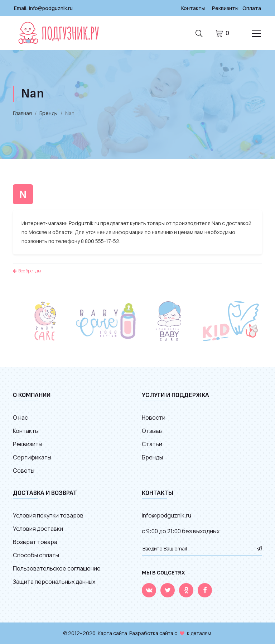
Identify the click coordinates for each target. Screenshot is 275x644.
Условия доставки (38, 529)
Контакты (193, 8)
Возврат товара (35, 542)
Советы (24, 471)
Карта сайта (112, 633)
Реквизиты (225, 8)
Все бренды (27, 271)
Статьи (152, 444)
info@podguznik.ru (51, 8)
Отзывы (152, 431)
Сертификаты (32, 457)
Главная (22, 113)
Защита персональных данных (54, 582)
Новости (154, 418)
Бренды (49, 113)
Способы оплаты (36, 555)
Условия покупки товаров (48, 515)
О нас (20, 418)
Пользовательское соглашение (57, 568)
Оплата (252, 8)
